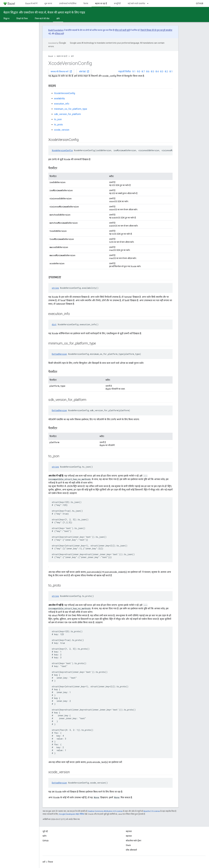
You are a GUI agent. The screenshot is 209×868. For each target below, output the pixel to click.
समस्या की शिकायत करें (61, 71)
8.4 (157, 72)
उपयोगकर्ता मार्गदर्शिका (68, 3)
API (72, 56)
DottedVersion (59, 354)
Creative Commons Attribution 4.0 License (105, 811)
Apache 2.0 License (152, 811)
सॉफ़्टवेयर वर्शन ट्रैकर (134, 841)
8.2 (166, 72)
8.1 (171, 72)
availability (60, 98)
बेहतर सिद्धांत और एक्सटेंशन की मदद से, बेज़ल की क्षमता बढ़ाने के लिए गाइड (44, 12)
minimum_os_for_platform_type (71, 109)
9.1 (134, 72)
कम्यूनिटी (117, 3)
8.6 (148, 72)
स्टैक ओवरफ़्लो (131, 850)
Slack (128, 845)
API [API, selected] (58, 19)
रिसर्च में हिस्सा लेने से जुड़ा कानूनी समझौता (156, 30)
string (55, 288)
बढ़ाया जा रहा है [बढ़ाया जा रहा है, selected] (101, 3)
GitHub (200, 3)
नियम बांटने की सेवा (42, 19)
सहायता (129, 836)
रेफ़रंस (86, 3)
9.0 (139, 72)
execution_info (62, 104)
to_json (58, 119)
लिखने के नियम (22, 19)
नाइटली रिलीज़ (125, 72)
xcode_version (62, 130)
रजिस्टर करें (59, 34)
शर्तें (44, 862)
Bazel (51, 56)
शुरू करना (48, 3)
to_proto (58, 125)
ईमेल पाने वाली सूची (122, 30)
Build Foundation (56, 30)
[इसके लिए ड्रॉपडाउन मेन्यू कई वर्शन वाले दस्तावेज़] (149, 3)
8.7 (143, 72)
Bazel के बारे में (31, 3)
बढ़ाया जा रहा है (62, 56)
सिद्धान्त (6, 19)
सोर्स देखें (84, 71)
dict (54, 324)
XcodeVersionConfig (65, 93)
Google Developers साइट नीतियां (72, 814)
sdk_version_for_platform (67, 114)
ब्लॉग (44, 836)
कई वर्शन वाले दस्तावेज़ (136, 3)
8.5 (152, 72)
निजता (50, 862)
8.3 (162, 72)
